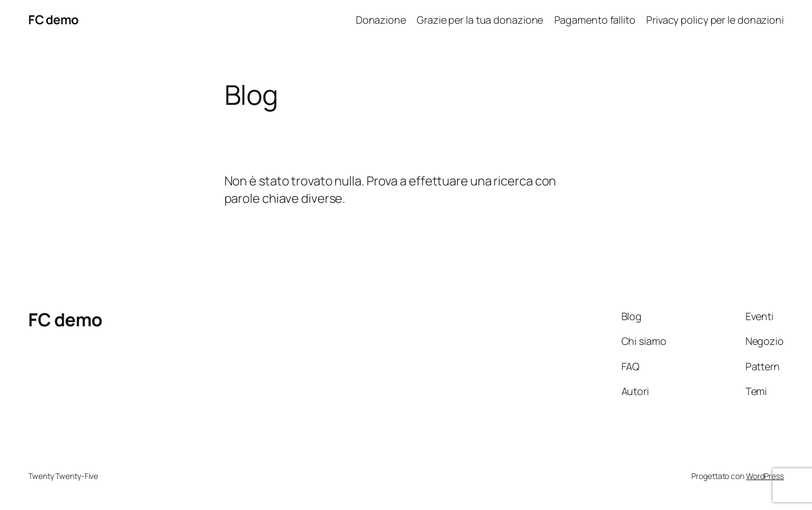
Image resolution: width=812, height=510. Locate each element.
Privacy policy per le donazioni (715, 20)
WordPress (765, 476)
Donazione (381, 20)
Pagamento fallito (595, 20)
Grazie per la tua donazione (480, 20)
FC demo (54, 20)
